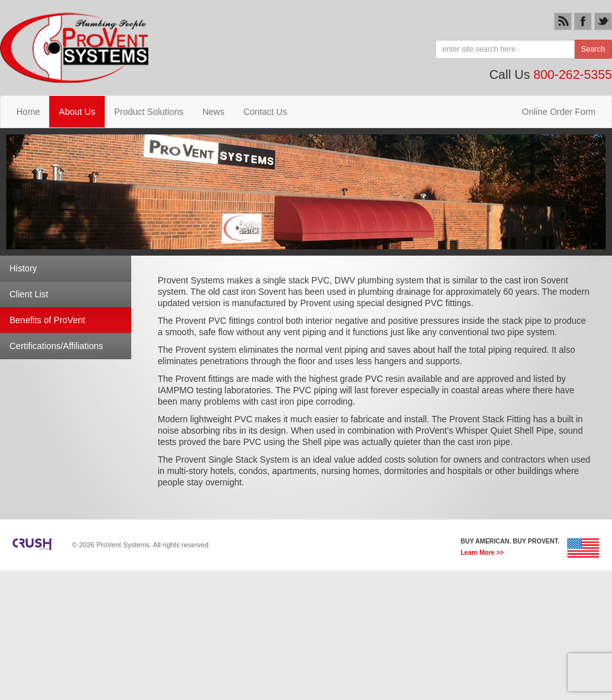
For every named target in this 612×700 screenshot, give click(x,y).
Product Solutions (149, 112)
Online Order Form (559, 112)
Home (28, 112)
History (23, 268)
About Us (77, 112)
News (214, 112)
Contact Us (265, 112)
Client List (29, 294)
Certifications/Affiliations (56, 346)
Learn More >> (482, 553)
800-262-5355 (573, 74)
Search (593, 49)
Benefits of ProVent (47, 320)
